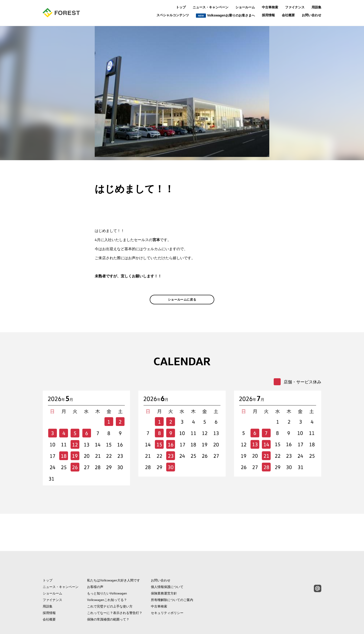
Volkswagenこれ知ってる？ (107, 578)
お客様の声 (95, 565)
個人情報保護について (167, 565)
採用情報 (268, 15)
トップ (181, 7)
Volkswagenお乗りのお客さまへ (225, 16)
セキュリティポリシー (167, 591)
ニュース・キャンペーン (211, 7)
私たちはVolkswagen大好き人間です (114, 559)
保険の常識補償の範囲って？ (108, 598)
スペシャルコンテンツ (173, 15)
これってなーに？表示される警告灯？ (115, 591)
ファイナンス (295, 7)
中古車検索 (270, 7)
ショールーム (245, 7)
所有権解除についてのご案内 (172, 578)
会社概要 (288, 15)
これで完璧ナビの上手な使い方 (110, 585)
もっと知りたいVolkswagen (107, 572)
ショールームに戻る (182, 307)
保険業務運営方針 (164, 572)
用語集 (316, 7)
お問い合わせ (312, 15)
